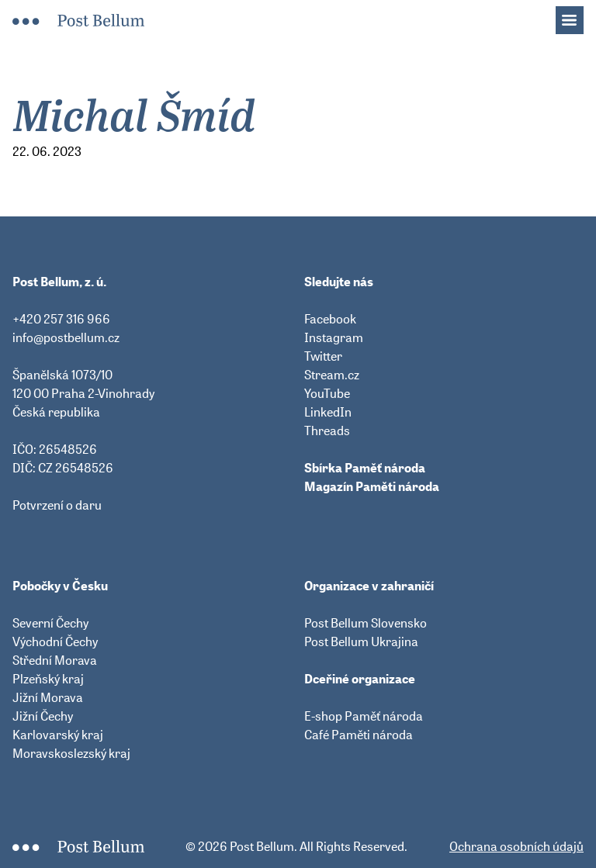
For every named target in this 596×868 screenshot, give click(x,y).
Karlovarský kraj (58, 735)
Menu (577, 16)
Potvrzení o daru (57, 505)
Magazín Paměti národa (372, 486)
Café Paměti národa (359, 735)
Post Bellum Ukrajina (361, 641)
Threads (327, 431)
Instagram (334, 337)
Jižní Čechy (43, 716)
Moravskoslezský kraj (71, 753)
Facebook (330, 319)
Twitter (323, 356)
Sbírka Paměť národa (365, 468)
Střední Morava (55, 660)
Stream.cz (332, 375)
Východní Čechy (55, 641)
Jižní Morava (48, 697)
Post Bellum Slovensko (366, 623)
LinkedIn (328, 412)
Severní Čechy (50, 623)
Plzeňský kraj (48, 679)
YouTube (327, 393)
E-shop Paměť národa (364, 716)
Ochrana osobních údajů (516, 846)
